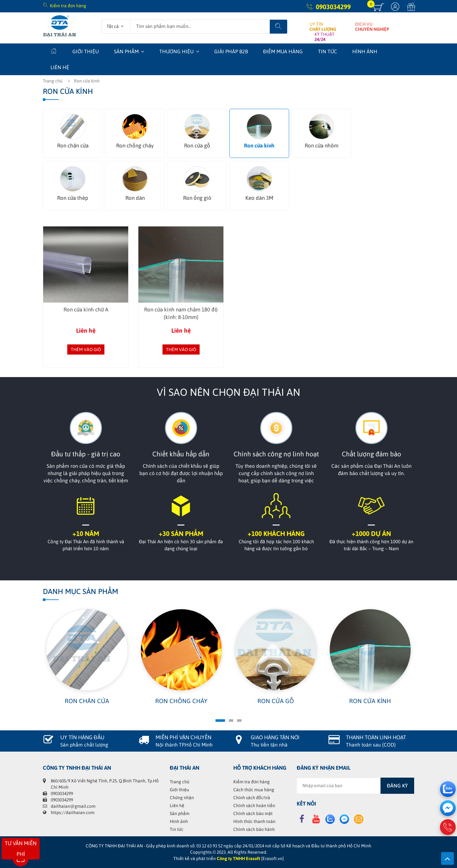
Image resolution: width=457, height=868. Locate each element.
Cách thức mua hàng (254, 790)
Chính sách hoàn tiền (254, 806)
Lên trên (447, 858)
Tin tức (328, 51)
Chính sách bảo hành (254, 829)
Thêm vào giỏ (86, 349)
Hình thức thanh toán (254, 821)
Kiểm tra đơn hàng (68, 6)
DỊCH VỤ (372, 27)
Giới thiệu (86, 51)
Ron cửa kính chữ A (86, 310)
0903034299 (333, 7)
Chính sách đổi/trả (252, 798)
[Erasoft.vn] (272, 858)
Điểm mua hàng (283, 51)
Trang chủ (53, 81)
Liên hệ (60, 67)
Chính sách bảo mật (253, 813)
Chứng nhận (182, 798)
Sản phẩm (126, 51)
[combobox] (116, 24)
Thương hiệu (176, 51)
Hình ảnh (365, 51)
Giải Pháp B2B (231, 51)
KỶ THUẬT (325, 37)
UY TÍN (323, 27)
